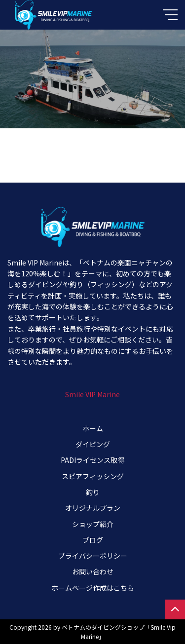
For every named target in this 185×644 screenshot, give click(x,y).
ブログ (93, 540)
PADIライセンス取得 (92, 460)
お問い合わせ (93, 571)
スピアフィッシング (93, 476)
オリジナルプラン (93, 508)
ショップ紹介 (93, 524)
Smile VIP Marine (92, 394)
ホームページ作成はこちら (93, 588)
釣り (93, 492)
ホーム (93, 428)
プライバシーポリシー (93, 556)
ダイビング (93, 444)
